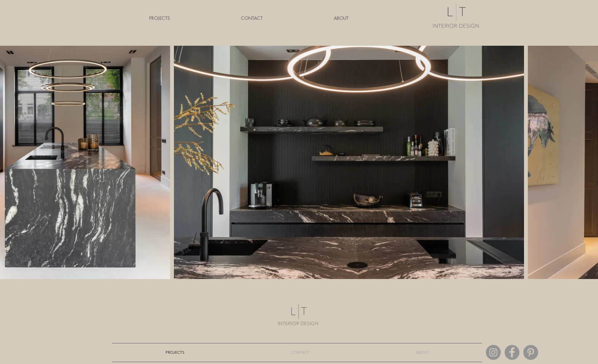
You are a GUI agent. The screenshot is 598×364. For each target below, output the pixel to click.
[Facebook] (512, 352)
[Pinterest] (531, 352)
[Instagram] (493, 352)
